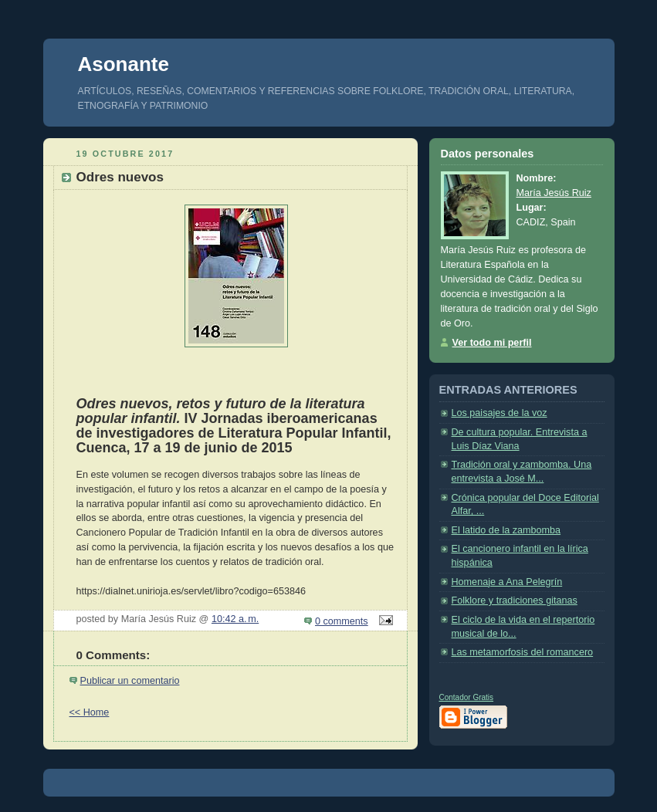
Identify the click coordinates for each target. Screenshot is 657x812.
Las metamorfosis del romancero (523, 652)
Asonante (124, 64)
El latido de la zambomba (506, 530)
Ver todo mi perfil (492, 343)
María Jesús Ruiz (554, 193)
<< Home (90, 712)
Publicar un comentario (130, 681)
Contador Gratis (467, 697)
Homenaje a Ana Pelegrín (507, 582)
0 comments (342, 621)
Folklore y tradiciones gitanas (515, 601)
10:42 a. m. (235, 619)
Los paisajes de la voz (500, 413)
